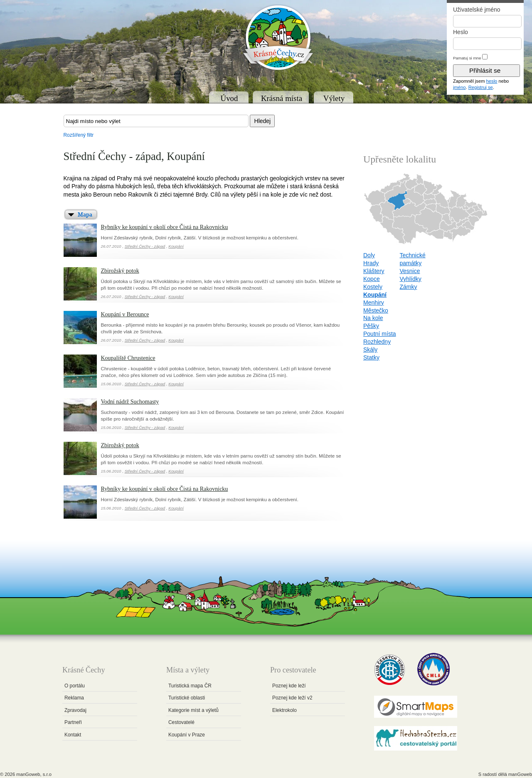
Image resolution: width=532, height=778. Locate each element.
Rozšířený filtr (79, 135)
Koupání (176, 246)
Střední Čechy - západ (145, 246)
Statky (371, 357)
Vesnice (410, 271)
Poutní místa (380, 334)
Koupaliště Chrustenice (128, 358)
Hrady (371, 263)
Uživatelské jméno (477, 10)
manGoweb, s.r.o (34, 774)
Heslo (461, 32)
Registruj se (481, 87)
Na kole (373, 318)
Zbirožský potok (120, 271)
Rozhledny (377, 342)
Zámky (408, 287)
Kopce (372, 279)
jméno (459, 87)
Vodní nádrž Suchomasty (130, 402)
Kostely (373, 287)
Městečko (376, 310)
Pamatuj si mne (467, 58)
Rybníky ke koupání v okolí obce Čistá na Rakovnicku (165, 227)
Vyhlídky (410, 279)
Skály (370, 350)
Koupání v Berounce (125, 314)
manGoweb (520, 774)
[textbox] (156, 121)
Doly (369, 255)
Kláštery (374, 271)
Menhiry (374, 303)
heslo (492, 81)
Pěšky (371, 326)
